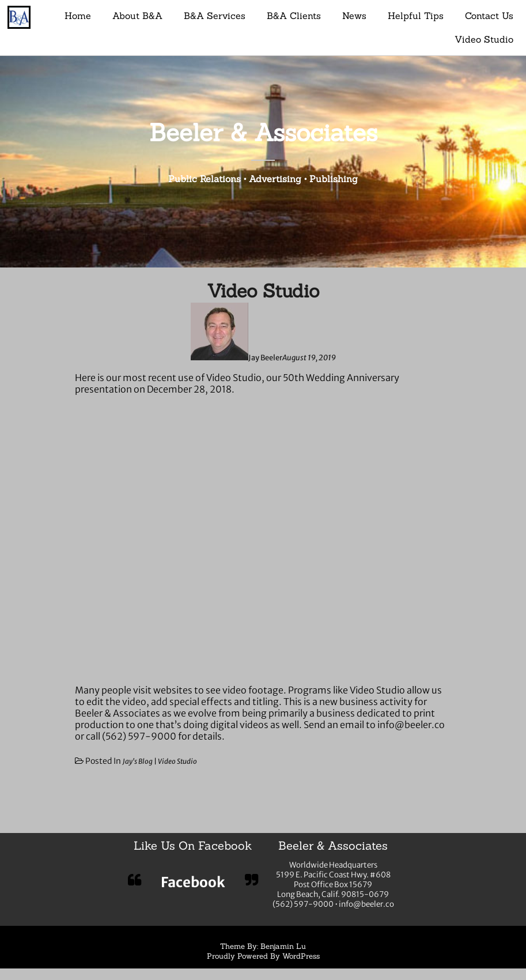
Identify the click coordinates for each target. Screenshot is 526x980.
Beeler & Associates (263, 132)
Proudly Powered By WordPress (263, 956)
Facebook (193, 882)
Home (78, 16)
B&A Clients (294, 16)
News (354, 16)
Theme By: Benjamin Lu (263, 946)
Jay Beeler (265, 357)
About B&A (137, 16)
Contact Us (489, 16)
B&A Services (215, 16)
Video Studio (484, 39)
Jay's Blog (138, 761)
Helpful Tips (416, 16)
